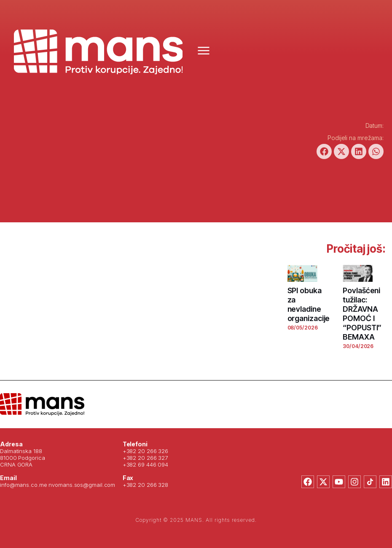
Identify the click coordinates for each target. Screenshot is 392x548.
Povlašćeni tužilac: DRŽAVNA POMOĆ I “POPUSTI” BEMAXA (362, 314)
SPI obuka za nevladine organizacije (309, 304)
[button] (324, 151)
